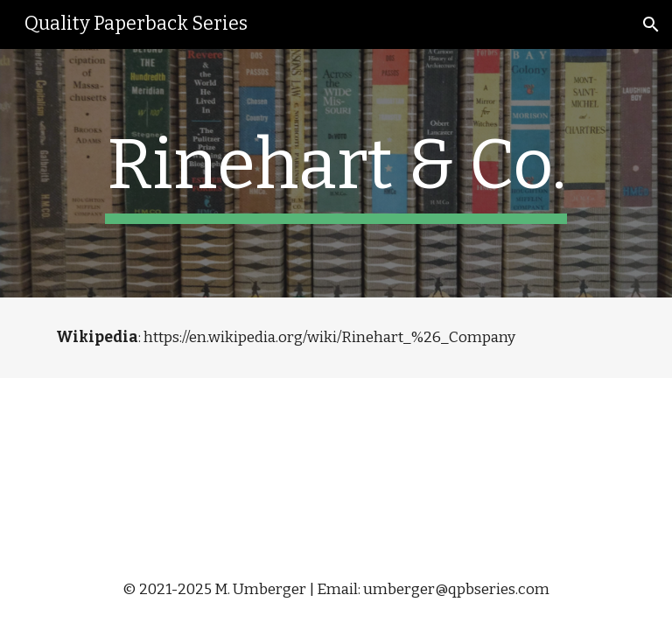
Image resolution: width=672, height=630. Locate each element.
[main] (336, 173)
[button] (651, 24)
